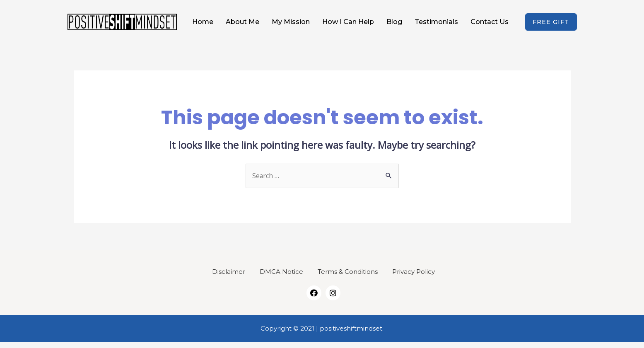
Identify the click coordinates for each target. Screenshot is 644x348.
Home (203, 25)
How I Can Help (348, 25)
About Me (242, 25)
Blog (394, 25)
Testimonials (436, 25)
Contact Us (490, 25)
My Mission (291, 25)
